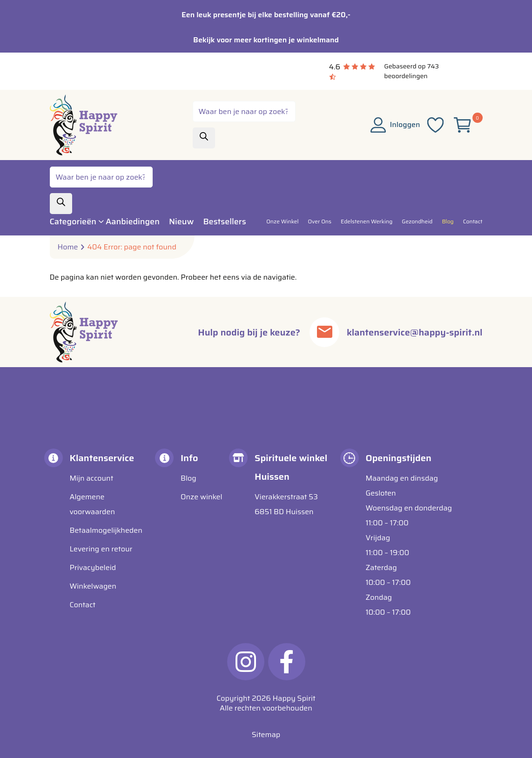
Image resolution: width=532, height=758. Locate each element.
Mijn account (92, 478)
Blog (189, 478)
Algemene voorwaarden (93, 504)
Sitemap (266, 735)
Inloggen (395, 124)
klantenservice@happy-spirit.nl (414, 332)
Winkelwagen (93, 586)
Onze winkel (202, 497)
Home (68, 247)
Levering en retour (101, 549)
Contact (83, 605)
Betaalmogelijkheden (106, 530)
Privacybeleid (93, 567)
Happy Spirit (294, 698)
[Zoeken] (204, 138)
